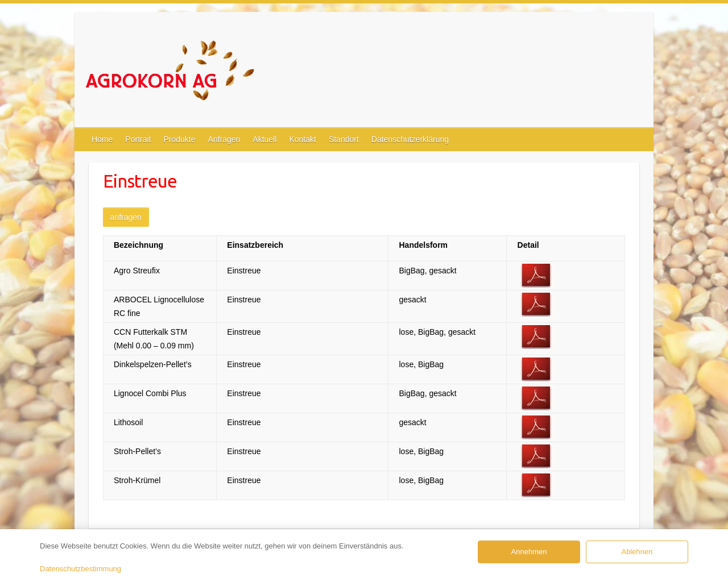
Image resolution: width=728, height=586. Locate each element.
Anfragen (224, 139)
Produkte (179, 139)
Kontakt (302, 139)
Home (102, 139)
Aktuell (264, 139)
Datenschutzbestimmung (80, 569)
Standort (344, 139)
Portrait (138, 139)
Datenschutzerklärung (410, 139)
